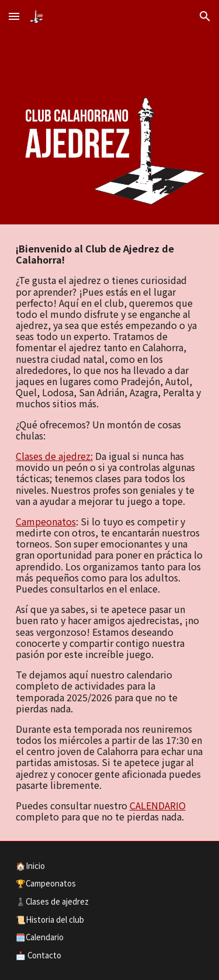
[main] (110, 533)
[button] (14, 16)
